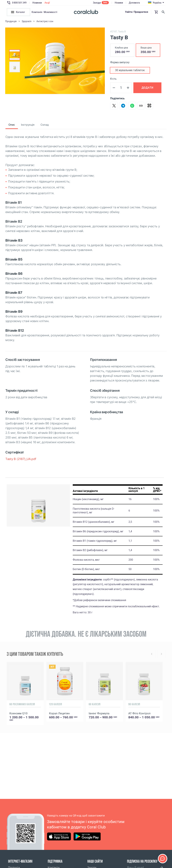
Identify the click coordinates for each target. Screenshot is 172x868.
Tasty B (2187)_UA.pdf (21, 461)
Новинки (37, 3)
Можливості (50, 12)
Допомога (134, 3)
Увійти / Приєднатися (136, 12)
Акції (47, 3)
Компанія (37, 12)
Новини (119, 3)
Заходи (97, 3)
